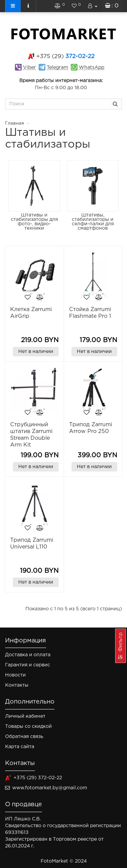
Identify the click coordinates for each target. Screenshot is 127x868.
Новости (15, 675)
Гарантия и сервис (28, 665)
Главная (15, 123)
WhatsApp (92, 68)
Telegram (57, 68)
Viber (29, 68)
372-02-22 (65, 57)
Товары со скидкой (28, 726)
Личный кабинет (25, 716)
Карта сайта (20, 747)
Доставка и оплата (28, 655)
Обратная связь (24, 737)
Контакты (17, 685)
